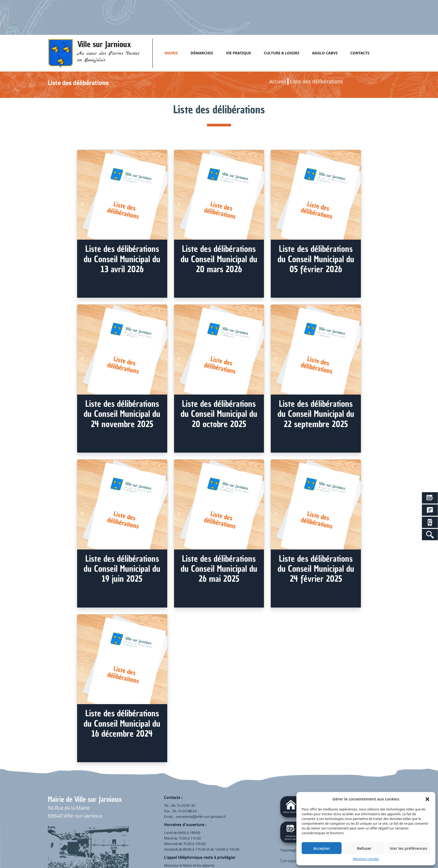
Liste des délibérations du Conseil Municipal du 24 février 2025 (316, 569)
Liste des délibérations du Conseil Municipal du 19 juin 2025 (122, 569)
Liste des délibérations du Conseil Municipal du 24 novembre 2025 (122, 414)
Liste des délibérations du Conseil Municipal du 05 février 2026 (316, 259)
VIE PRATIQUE (239, 53)
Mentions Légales (366, 859)
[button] (427, 799)
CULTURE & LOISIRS (281, 53)
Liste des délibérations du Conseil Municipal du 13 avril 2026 (122, 259)
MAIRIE (171, 53)
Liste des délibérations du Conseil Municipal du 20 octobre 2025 (219, 414)
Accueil (278, 81)
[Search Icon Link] (430, 535)
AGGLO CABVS (325, 53)
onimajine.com (296, 850)
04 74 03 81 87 (184, 805)
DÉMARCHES (202, 53)
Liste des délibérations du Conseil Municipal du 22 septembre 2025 (316, 414)
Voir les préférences (409, 848)
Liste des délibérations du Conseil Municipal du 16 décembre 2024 (122, 724)
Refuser (364, 848)
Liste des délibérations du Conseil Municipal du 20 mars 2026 (219, 259)
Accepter (322, 848)
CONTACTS (360, 53)
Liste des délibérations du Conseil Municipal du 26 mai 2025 (219, 569)
